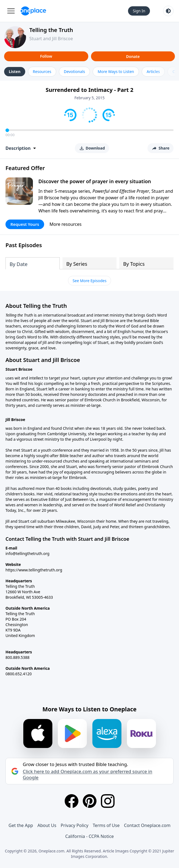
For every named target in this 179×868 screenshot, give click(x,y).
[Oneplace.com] (33, 11)
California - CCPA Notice (89, 836)
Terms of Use (106, 825)
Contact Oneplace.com (147, 825)
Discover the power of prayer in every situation (95, 181)
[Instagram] (108, 801)
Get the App (21, 825)
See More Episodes (90, 281)
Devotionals (74, 71)
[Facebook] (72, 801)
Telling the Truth (51, 30)
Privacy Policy (74, 825)
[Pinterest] (90, 801)
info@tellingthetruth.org (27, 553)
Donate (133, 56)
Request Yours (25, 224)
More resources (66, 224)
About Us (47, 825)
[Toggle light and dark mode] (168, 11)
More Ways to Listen (116, 71)
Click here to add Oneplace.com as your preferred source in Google (87, 775)
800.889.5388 (18, 657)
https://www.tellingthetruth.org (34, 570)
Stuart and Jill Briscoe (51, 39)
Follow (46, 56)
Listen (15, 71)
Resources (42, 71)
